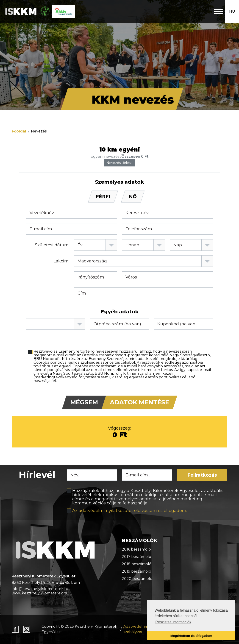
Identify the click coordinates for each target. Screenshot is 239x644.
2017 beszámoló (136, 557)
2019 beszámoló (136, 571)
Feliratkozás (202, 475)
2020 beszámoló (137, 579)
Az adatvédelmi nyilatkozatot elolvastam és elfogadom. (130, 511)
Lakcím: (61, 261)
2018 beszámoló (137, 564)
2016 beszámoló (136, 549)
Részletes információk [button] (173, 622)
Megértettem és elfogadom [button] (191, 636)
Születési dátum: (52, 245)
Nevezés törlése (119, 163)
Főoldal (19, 131)
